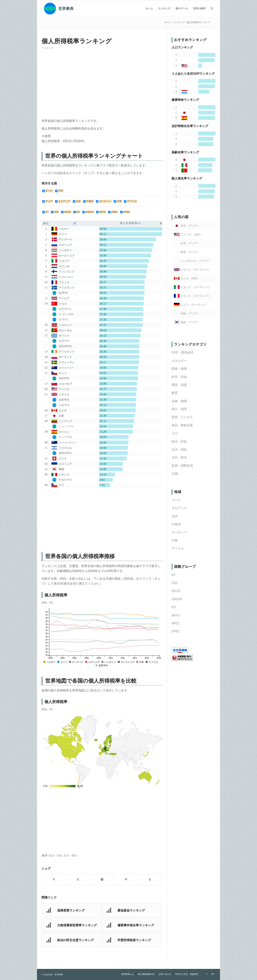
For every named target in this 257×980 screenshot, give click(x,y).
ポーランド (65, 357)
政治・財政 (55, 855)
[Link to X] (207, 974)
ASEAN (177, 599)
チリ (61, 485)
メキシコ (64, 474)
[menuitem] (149, 9)
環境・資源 (179, 385)
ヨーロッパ (179, 532)
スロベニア (65, 245)
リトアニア (65, 421)
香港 (183, 252)
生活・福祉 (70, 855)
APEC (176, 623)
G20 (174, 583)
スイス (63, 458)
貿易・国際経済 (182, 466)
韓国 (61, 469)
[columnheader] (131, 223)
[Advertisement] (102, 86)
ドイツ (63, 234)
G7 (174, 575)
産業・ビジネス (182, 417)
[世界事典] (58, 9)
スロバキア (65, 384)
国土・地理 (179, 409)
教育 (175, 393)
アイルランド (67, 352)
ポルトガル (65, 330)
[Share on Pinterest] (126, 879)
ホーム (168, 22)
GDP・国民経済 (183, 352)
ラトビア (64, 298)
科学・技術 (179, 377)
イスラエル (65, 448)
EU (174, 607)
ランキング (48, 48)
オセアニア (179, 508)
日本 (61, 416)
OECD (176, 591)
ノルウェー (65, 325)
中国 (183, 314)
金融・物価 (179, 401)
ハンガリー (65, 250)
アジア (176, 500)
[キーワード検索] (212, 9)
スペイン (64, 432)
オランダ (64, 266)
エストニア (65, 464)
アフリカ (178, 548)
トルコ (63, 304)
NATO (176, 615)
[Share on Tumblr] (150, 879)
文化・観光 (179, 457)
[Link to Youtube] (213, 974)
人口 (175, 433)
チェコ (63, 373)
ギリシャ (64, 336)
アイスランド (67, 288)
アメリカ (64, 389)
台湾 (183, 243)
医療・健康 (179, 369)
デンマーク (65, 240)
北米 (175, 516)
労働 (175, 474)
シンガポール (188, 261)
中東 (175, 540)
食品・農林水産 (182, 425)
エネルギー (179, 361)
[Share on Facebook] (54, 879)
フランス (64, 282)
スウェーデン (67, 362)
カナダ (63, 410)
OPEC (176, 631)
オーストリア (67, 256)
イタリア (64, 261)
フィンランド (67, 272)
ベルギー (64, 229)
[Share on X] (78, 879)
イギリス (64, 394)
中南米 (176, 524)
